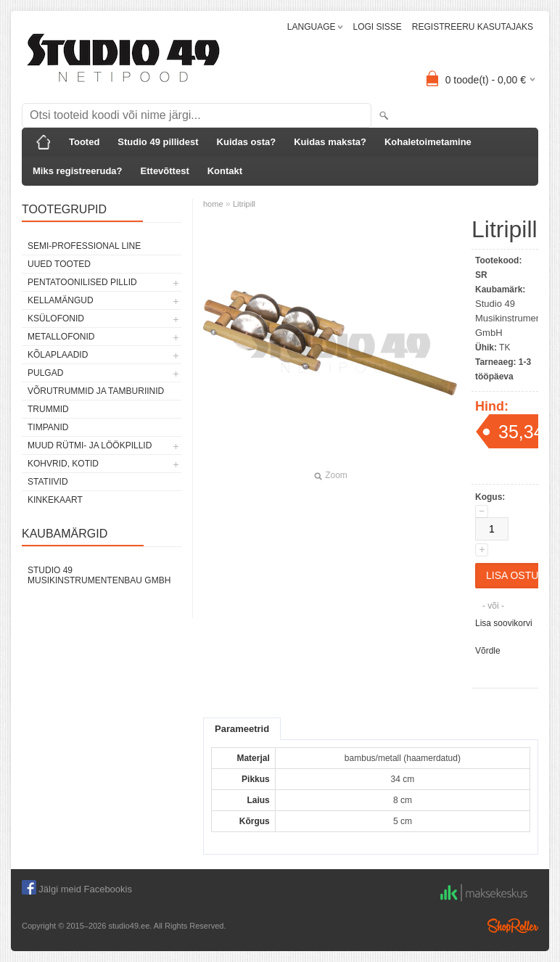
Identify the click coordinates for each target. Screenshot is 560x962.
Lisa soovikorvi (504, 623)
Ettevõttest (165, 171)
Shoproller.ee (513, 926)
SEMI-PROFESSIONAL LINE (84, 246)
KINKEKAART (55, 500)
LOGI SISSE (377, 27)
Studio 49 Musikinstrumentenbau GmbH (99, 575)
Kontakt (225, 171)
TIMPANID (48, 427)
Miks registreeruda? (78, 171)
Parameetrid (242, 729)
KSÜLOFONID (56, 318)
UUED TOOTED (59, 264)
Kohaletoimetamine (428, 142)
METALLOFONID (61, 337)
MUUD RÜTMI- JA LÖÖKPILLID (90, 445)
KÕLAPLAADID (58, 355)
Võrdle (488, 651)
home (213, 204)
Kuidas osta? (247, 142)
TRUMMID (48, 409)
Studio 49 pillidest (158, 142)
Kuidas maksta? (330, 142)
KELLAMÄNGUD (61, 300)
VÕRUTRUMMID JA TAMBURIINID (96, 391)
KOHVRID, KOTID (63, 464)
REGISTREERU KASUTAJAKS (473, 27)
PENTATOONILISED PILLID (82, 282)
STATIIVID (48, 482)
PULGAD (45, 373)
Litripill (244, 204)
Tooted (84, 142)
